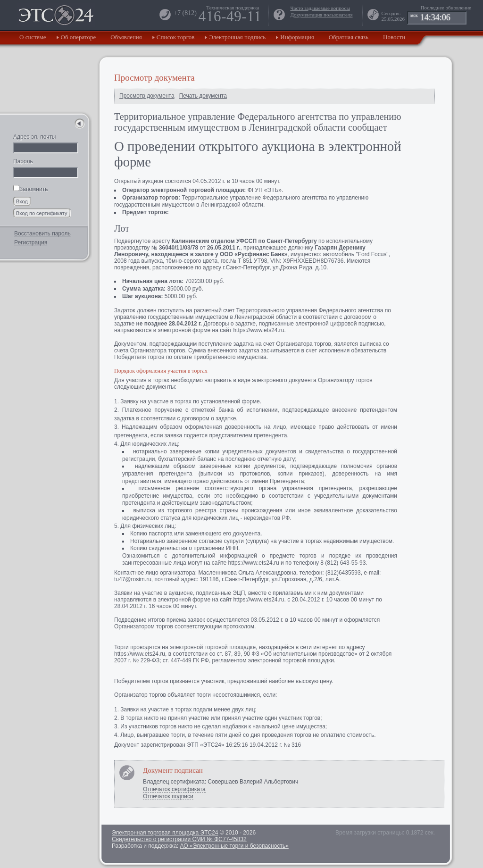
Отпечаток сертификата (174, 789)
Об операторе (79, 37)
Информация (297, 37)
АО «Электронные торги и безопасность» (234, 846)
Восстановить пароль (42, 234)
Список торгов (176, 37)
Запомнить (30, 189)
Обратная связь (349, 37)
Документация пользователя (321, 15)
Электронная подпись (237, 37)
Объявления (126, 37)
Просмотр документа (147, 96)
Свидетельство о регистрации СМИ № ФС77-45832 (179, 839)
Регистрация (31, 242)
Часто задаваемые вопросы (320, 8)
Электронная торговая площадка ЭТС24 (165, 833)
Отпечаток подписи (168, 796)
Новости (394, 37)
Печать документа (203, 96)
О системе (33, 37)
